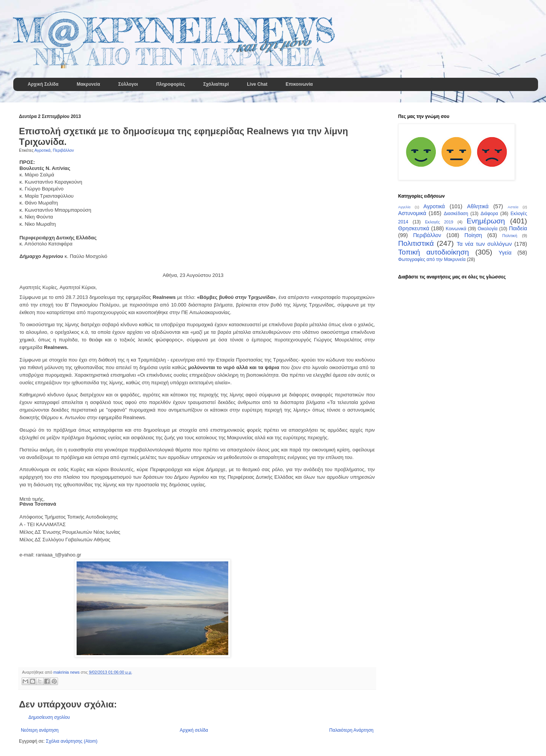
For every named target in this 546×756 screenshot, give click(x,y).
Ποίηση (473, 235)
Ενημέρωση (486, 221)
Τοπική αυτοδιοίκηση (434, 252)
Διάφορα (490, 214)
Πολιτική (510, 236)
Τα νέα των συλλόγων (484, 244)
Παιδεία (518, 228)
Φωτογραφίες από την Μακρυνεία (432, 259)
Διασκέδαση (456, 214)
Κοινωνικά (456, 229)
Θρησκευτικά (414, 228)
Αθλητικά (478, 206)
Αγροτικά (43, 150)
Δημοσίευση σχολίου (49, 717)
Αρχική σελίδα (194, 730)
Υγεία (505, 253)
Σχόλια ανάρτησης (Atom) (72, 741)
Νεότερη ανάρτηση (40, 730)
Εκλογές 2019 (439, 222)
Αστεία (513, 207)
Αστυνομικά (412, 213)
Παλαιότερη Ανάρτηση (351, 730)
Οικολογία (488, 229)
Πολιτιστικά (416, 243)
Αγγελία (404, 207)
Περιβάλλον (63, 150)
